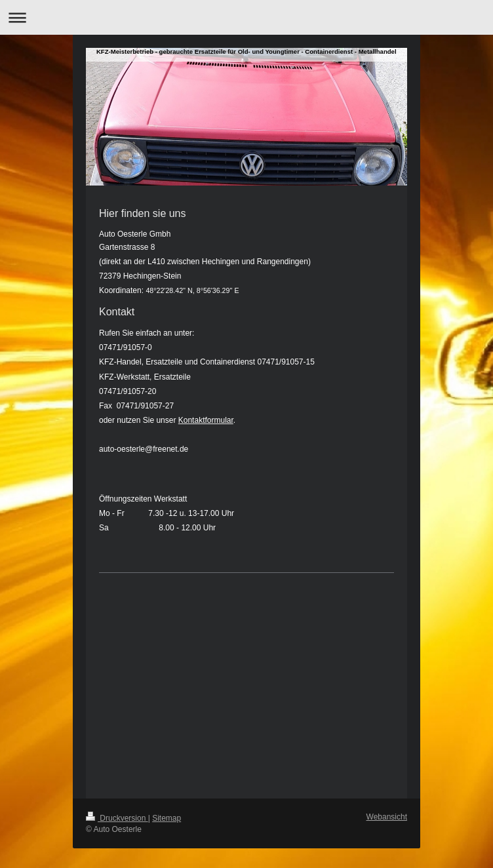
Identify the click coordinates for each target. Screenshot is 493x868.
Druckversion (117, 818)
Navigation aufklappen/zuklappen (246, 17)
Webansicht (387, 817)
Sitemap (167, 818)
